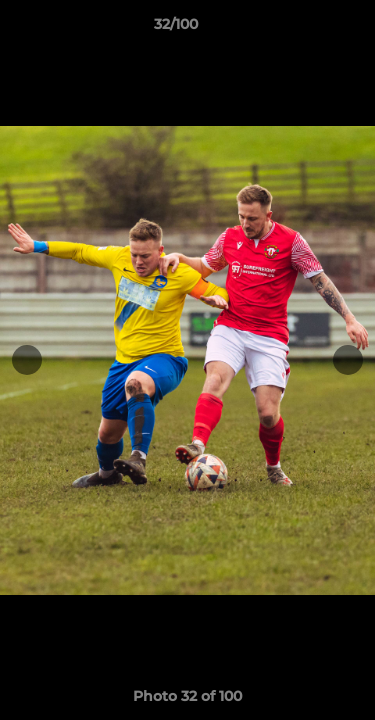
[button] (303, 29)
